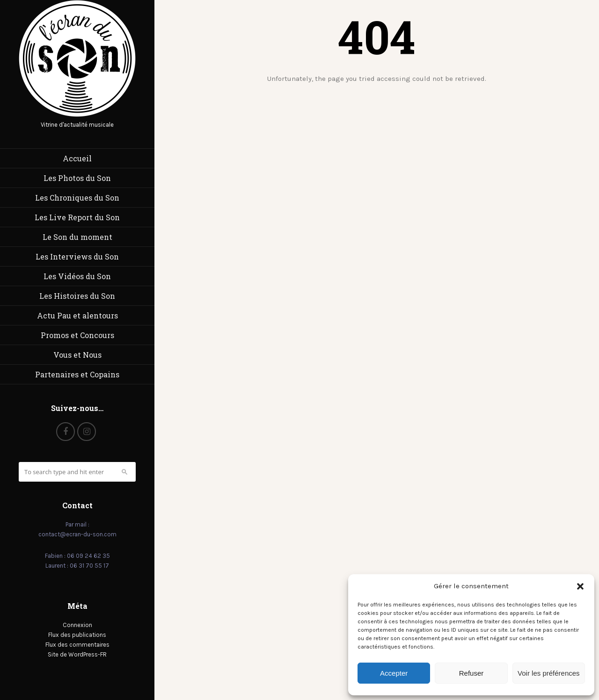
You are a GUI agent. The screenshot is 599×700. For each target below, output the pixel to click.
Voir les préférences (549, 673)
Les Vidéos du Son (77, 276)
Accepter (394, 673)
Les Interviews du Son (77, 256)
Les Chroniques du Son (77, 198)
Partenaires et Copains (77, 374)
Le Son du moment (77, 237)
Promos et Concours (77, 335)
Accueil (77, 158)
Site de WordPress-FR (77, 654)
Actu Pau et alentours (77, 315)
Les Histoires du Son (77, 296)
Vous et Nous (77, 355)
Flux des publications (77, 635)
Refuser (471, 673)
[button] (580, 586)
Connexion (77, 625)
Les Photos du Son (77, 178)
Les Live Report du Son (77, 217)
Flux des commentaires (77, 645)
